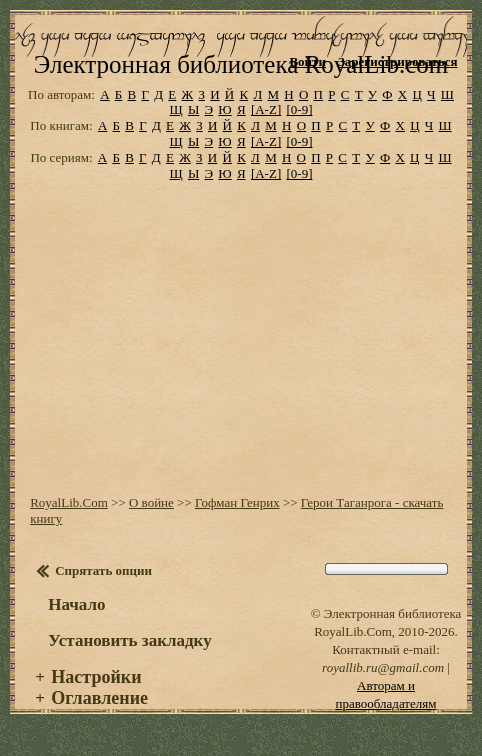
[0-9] (299, 109)
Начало (76, 604)
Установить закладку (130, 640)
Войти (307, 61)
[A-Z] (266, 109)
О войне (151, 502)
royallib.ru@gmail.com (383, 667)
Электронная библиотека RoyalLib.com (241, 64)
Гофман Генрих (237, 502)
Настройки (96, 677)
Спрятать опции (103, 570)
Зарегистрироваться (397, 61)
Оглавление (99, 698)
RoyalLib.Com (69, 502)
